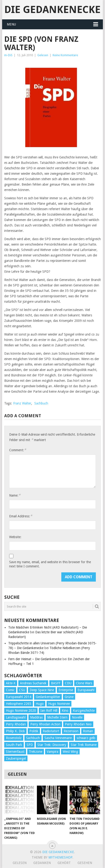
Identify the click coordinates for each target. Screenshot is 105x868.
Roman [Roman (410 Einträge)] (88, 731)
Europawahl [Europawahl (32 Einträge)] (86, 690)
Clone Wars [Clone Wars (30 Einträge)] (84, 683)
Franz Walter (22, 403)
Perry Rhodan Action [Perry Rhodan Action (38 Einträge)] (45, 724)
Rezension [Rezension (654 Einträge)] (71, 731)
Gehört (64, 863)
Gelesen (43, 55)
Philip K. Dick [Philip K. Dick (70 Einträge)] (15, 731)
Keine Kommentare (65, 55)
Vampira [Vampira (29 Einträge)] (52, 752)
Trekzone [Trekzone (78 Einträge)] (36, 752)
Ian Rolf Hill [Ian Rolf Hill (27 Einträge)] (49, 711)
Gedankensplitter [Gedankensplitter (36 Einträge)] (48, 697)
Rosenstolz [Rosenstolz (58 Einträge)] (14, 738)
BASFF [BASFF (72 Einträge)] (56, 683)
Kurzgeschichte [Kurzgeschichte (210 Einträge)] (84, 711)
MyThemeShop (60, 857)
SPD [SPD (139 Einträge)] (30, 745)
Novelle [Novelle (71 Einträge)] (77, 717)
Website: (15, 537)
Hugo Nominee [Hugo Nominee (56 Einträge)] (59, 704)
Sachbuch (41, 403)
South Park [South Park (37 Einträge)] (14, 745)
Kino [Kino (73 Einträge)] (65, 711)
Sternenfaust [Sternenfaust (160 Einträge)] (15, 752)
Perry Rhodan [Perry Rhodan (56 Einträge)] (16, 724)
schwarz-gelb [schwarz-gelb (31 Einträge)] (86, 738)
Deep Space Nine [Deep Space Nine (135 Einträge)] (42, 690)
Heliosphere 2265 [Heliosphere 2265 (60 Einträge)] (19, 704)
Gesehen (85, 863)
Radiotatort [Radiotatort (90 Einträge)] (51, 731)
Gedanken (42, 863)
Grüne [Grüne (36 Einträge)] (69, 697)
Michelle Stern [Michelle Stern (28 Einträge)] (57, 717)
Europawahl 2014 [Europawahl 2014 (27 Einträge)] (19, 697)
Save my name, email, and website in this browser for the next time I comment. (50, 564)
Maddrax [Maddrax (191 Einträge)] (36, 717)
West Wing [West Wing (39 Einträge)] (70, 752)
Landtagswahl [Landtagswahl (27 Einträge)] (16, 717)
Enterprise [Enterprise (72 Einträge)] (66, 690)
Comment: (18, 450)
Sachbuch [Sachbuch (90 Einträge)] (33, 738)
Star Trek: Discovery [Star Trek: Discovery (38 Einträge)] (52, 745)
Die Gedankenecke (52, 10)
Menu (11, 24)
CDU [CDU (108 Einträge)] (68, 683)
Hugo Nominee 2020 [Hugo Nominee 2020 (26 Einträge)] (21, 711)
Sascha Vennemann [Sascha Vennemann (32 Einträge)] (58, 738)
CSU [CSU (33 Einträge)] (22, 690)
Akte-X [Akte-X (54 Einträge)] (11, 683)
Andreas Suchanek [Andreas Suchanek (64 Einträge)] (33, 683)
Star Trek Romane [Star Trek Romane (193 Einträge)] (84, 745)
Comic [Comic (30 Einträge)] (10, 690)
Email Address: (21, 516)
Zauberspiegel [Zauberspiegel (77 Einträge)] (16, 758)
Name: (15, 495)
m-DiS (8, 55)
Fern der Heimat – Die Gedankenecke (35, 659)
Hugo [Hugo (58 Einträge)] (40, 704)
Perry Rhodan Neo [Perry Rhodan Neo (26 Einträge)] (78, 724)
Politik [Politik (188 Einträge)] (34, 731)
